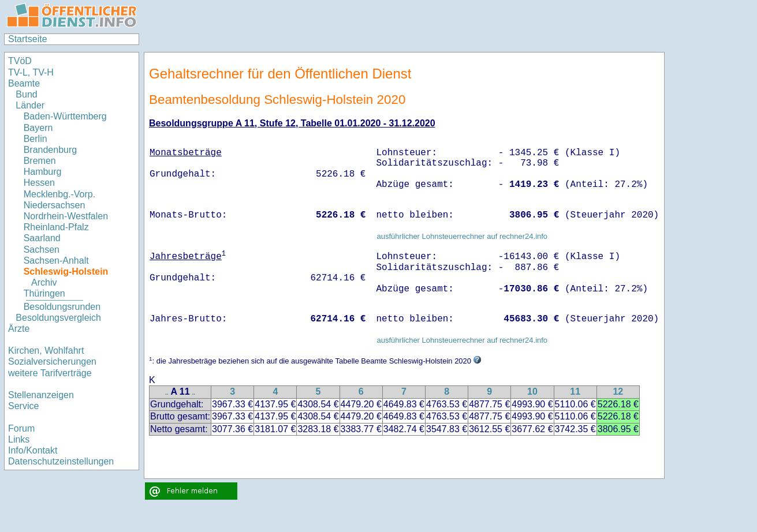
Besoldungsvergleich (58, 318)
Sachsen (42, 250)
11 (575, 391)
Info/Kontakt (33, 450)
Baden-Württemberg (65, 116)
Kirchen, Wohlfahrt (46, 351)
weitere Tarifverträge (50, 373)
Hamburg (43, 172)
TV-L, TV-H (31, 72)
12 (618, 391)
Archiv (44, 282)
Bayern (38, 128)
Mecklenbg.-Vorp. (60, 194)
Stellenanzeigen (41, 395)
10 (532, 391)
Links (19, 439)
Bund (26, 94)
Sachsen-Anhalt (56, 261)
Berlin (36, 139)
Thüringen (44, 293)
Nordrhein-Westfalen (66, 216)
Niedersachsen (55, 205)
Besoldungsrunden (62, 307)
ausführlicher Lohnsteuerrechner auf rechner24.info (462, 236)
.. (167, 393)
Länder (30, 105)
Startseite (28, 39)
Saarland (42, 238)
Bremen (40, 161)
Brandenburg (51, 150)
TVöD (20, 61)
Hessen (39, 183)
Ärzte (19, 329)
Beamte (24, 83)
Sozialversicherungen (52, 361)
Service (23, 406)
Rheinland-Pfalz (56, 227)
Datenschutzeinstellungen (61, 461)
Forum (21, 428)
